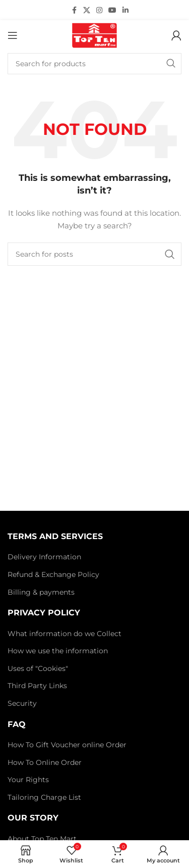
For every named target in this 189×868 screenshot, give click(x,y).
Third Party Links (37, 686)
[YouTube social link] (112, 10)
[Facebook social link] (74, 10)
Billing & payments (41, 592)
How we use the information (58, 651)
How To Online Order (45, 762)
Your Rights (28, 780)
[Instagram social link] (99, 10)
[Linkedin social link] (125, 10)
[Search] (94, 64)
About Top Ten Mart (42, 839)
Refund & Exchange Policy (53, 574)
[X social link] (87, 10)
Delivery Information (44, 557)
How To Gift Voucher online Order (67, 745)
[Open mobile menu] (13, 35)
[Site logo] (94, 35)
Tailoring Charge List (44, 797)
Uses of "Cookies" (38, 668)
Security (22, 703)
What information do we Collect (65, 634)
